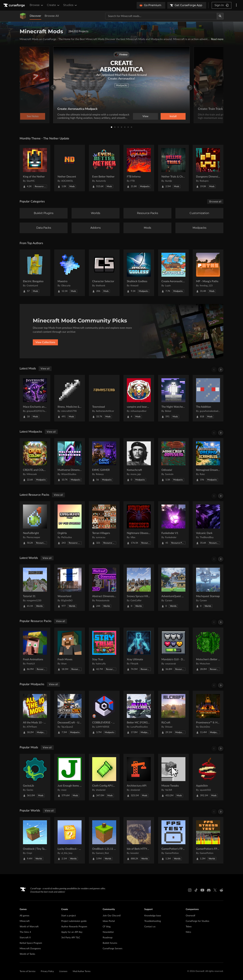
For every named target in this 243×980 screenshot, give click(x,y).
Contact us (150, 927)
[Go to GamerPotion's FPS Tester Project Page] (173, 840)
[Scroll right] (221, 370)
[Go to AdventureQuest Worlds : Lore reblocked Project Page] (173, 588)
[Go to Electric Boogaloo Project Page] (35, 273)
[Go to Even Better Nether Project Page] (104, 168)
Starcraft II (25, 938)
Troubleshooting (153, 921)
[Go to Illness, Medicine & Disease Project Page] (70, 398)
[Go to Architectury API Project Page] (139, 777)
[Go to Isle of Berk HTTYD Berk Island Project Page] (139, 840)
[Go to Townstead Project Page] (104, 398)
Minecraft (25, 921)
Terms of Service (28, 971)
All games (24, 916)
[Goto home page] (14, 5)
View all (45, 369)
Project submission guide (74, 921)
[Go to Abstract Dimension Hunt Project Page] (104, 588)
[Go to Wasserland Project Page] (70, 588)
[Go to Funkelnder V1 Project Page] (173, 524)
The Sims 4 (25, 932)
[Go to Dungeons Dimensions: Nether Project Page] (208, 168)
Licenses (63, 971)
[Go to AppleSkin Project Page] (208, 777)
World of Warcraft (29, 927)
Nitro (188, 932)
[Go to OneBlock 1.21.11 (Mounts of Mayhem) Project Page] (104, 840)
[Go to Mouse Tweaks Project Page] (173, 777)
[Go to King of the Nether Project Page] (35, 168)
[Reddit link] (221, 890)
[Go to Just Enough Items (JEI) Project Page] (70, 777)
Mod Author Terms (82, 971)
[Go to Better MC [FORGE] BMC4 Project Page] (139, 714)
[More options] (236, 5)
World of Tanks (27, 954)
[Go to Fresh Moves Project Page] (70, 651)
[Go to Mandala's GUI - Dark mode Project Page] (173, 651)
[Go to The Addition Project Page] (208, 398)
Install (173, 116)
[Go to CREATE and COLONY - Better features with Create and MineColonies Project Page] (35, 461)
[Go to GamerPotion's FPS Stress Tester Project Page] (208, 840)
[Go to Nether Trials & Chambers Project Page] (173, 168)
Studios (70, 5)
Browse (37, 5)
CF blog (107, 927)
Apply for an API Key (72, 932)
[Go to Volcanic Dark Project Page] (208, 524)
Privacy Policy (47, 971)
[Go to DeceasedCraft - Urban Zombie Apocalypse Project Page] (70, 714)
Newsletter (108, 932)
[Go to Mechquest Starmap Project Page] (208, 588)
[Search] (220, 16)
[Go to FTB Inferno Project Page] (139, 168)
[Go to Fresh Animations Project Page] (35, 651)
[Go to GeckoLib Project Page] (35, 777)
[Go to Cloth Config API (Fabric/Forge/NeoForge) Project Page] (104, 777)
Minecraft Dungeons (30, 949)
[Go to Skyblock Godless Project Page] (139, 273)
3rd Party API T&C (71, 938)
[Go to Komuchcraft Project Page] (139, 461)
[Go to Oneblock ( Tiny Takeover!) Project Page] (35, 840)
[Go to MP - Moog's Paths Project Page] (208, 273)
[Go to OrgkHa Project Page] (70, 524)
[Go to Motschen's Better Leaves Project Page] (208, 651)
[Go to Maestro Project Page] (70, 273)
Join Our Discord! (112, 916)
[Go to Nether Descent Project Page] (70, 168)
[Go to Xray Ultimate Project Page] (139, 651)
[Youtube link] (202, 890)
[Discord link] (209, 890)
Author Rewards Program (74, 927)
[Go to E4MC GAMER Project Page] (104, 461)
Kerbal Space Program (31, 943)
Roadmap (108, 938)
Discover (35, 16)
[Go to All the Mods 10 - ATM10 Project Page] (35, 714)
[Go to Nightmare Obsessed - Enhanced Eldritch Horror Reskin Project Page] (139, 524)
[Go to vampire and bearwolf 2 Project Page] (139, 398)
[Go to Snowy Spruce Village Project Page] (139, 588)
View (145, 116)
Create (53, 5)
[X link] (215, 890)
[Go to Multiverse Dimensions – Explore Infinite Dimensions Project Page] (70, 461)
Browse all (215, 202)
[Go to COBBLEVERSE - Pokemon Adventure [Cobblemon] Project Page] (104, 714)
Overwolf (190, 916)
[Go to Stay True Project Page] (104, 651)
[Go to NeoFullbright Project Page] (35, 524)
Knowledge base (153, 916)
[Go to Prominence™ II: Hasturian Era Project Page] (208, 714)
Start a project (69, 916)
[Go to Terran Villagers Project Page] (104, 524)
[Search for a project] (161, 16)
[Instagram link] (190, 890)
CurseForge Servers (113, 949)
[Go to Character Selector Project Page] (104, 273)
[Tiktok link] (196, 890)
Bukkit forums (110, 943)
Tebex (189, 927)
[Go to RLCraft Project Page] (173, 714)
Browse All (52, 16)
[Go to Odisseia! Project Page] (173, 461)
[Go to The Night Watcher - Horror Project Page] (173, 398)
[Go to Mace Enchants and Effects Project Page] (35, 398)
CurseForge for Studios (197, 921)
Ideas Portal (109, 921)
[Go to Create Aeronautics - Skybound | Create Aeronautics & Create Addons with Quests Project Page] (173, 273)
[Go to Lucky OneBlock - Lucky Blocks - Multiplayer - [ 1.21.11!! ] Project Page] (70, 840)
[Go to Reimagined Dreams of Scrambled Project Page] (208, 461)
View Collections (45, 342)
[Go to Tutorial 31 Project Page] (35, 588)
